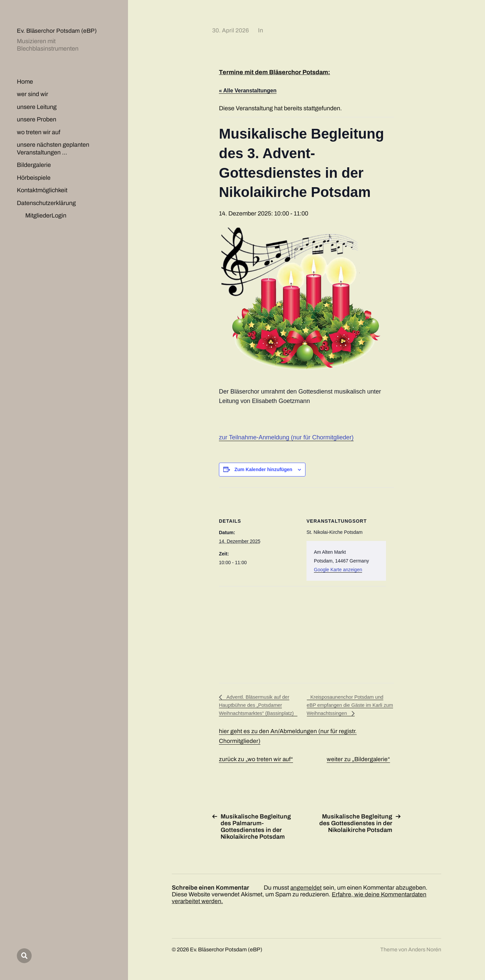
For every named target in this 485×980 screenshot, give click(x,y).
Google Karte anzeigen (338, 570)
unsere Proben (37, 119)
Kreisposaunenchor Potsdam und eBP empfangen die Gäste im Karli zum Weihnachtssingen (349, 705)
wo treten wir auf (39, 132)
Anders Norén (425, 950)
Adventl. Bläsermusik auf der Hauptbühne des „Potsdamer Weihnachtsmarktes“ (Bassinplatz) (260, 705)
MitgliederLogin (46, 215)
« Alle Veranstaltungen (248, 91)
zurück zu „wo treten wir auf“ (256, 760)
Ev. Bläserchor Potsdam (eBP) (57, 31)
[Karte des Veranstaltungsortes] (254, 633)
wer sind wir (33, 94)
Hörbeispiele (34, 178)
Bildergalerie (34, 165)
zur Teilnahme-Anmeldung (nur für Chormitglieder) (286, 437)
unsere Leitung (37, 107)
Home (25, 82)
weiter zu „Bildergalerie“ (359, 760)
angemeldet (306, 888)
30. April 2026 (231, 30)
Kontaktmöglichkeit (42, 190)
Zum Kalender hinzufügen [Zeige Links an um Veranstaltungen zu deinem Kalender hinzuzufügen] (263, 469)
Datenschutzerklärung (46, 203)
